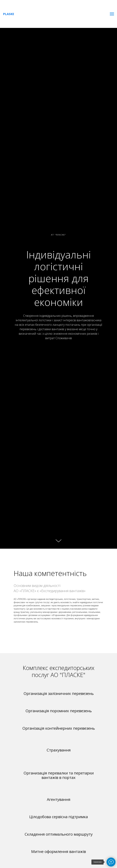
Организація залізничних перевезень (59, 693)
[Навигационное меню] (112, 14)
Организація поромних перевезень (59, 711)
